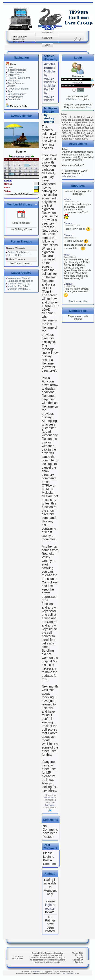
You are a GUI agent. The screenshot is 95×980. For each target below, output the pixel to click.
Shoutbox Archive (78, 301)
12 (15, 168)
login (49, 905)
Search (11, 91)
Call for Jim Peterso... (19, 252)
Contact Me (14, 99)
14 (26, 168)
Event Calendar (16, 83)
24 (5, 174)
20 (20, 171)
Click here (72, 99)
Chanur (68, 223)
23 (35, 171)
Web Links (13, 81)
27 (20, 174)
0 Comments (50, 804)
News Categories (17, 94)
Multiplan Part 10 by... (19, 284)
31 (5, 177)
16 (35, 168)
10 (5, 168)
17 (5, 171)
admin (67, 199)
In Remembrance (17, 70)
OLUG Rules (14, 255)
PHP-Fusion (38, 971)
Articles (11, 86)
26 (15, 174)
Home (11, 67)
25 (10, 174)
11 (10, 168)
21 (26, 171)
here (88, 107)
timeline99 (49, 798)
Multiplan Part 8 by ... (19, 289)
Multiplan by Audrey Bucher (50, 77)
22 (31, 171)
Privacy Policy (15, 97)
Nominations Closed (18, 278)
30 (35, 174)
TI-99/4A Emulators (18, 89)
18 (10, 171)
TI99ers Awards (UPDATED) (15, 74)
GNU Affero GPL (69, 974)
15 (31, 168)
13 (20, 168)
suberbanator (69, 176)
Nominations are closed (20, 281)
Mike (66, 255)
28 (26, 174)
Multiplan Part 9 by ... (19, 286)
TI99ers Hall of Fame (19, 78)
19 (15, 171)
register (50, 908)
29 (31, 174)
